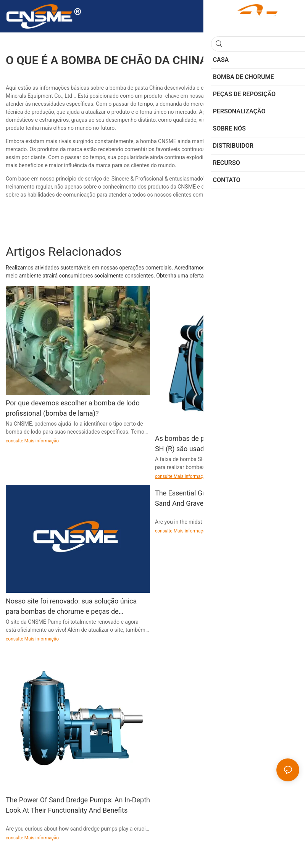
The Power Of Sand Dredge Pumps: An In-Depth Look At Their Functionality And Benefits (78, 805)
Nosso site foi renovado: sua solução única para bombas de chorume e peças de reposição (71, 607)
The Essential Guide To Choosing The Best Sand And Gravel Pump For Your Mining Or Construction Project (219, 499)
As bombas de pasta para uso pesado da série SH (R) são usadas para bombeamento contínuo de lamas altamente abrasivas (226, 444)
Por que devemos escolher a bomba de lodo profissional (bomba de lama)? (73, 408)
